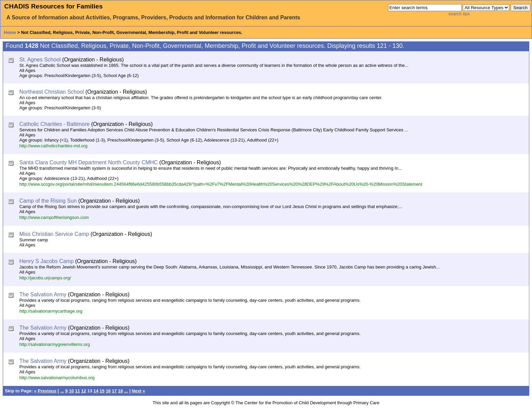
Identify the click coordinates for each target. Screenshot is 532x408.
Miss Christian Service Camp (54, 234)
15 (102, 391)
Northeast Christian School (52, 92)
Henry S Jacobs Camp (46, 261)
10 (71, 391)
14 (96, 391)
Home (10, 32)
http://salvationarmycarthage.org (51, 311)
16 (108, 391)
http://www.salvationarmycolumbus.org (57, 378)
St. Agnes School (40, 60)
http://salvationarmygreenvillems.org (55, 344)
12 (83, 391)
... (62, 391)
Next (136, 391)
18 (120, 391)
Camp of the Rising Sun (48, 201)
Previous (47, 391)
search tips (459, 14)
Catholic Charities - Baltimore (54, 124)
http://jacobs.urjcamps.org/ (45, 278)
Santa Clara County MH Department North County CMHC (89, 162)
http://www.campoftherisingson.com (54, 217)
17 (114, 391)
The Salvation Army (43, 294)
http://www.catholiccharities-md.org (53, 146)
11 (77, 391)
